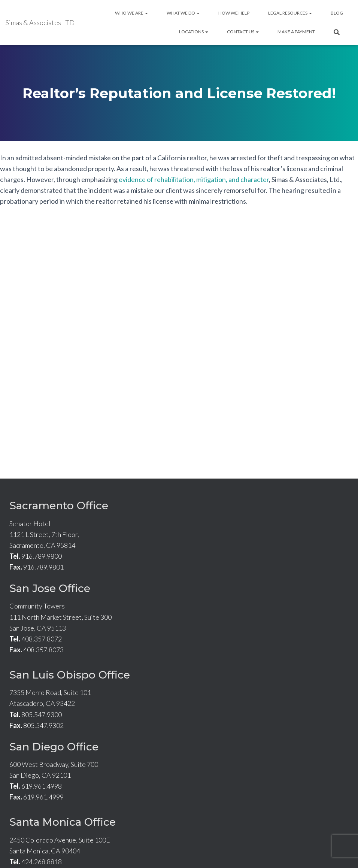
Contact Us (243, 32)
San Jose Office (50, 588)
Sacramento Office (59, 506)
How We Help (234, 13)
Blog (337, 13)
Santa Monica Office (63, 822)
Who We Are (131, 13)
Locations (194, 32)
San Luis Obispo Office (70, 675)
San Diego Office (54, 747)
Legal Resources (290, 13)
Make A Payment (296, 32)
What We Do (183, 13)
